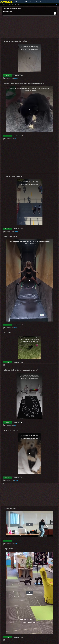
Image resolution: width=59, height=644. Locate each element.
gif (7, 5)
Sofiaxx (16, 232)
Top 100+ (25, 2)
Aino (15, 139)
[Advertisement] (29, 28)
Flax (15, 425)
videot (19, 5)
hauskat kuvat (12, 5)
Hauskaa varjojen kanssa (13, 176)
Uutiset (32, 2)
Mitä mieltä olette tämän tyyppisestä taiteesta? (21, 370)
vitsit (3, 5)
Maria (16, 328)
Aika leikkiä (8, 333)
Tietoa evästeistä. (7, 11)
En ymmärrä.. (9, 549)
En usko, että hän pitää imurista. (16, 41)
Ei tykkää (16, 76)
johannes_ (17, 480)
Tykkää (7, 76)
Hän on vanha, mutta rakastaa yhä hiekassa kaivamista (24, 83)
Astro (16, 544)
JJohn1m (16, 78)
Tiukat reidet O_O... (11, 237)
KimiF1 (16, 365)
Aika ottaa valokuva (11, 430)
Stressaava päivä (10, 509)
